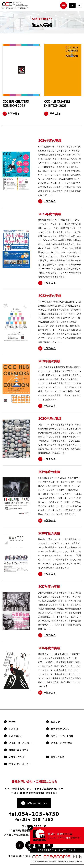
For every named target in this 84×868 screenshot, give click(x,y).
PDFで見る (14, 114)
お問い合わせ (58, 757)
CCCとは (14, 729)
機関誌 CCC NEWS (18, 750)
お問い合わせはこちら (37, 803)
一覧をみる (50, 201)
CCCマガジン (16, 736)
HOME (12, 722)
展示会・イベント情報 (62, 736)
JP (72, 5)
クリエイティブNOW (62, 743)
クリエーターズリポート (21, 743)
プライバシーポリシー (20, 764)
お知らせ (55, 722)
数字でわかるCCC (60, 729)
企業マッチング (17, 757)
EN (79, 5)
